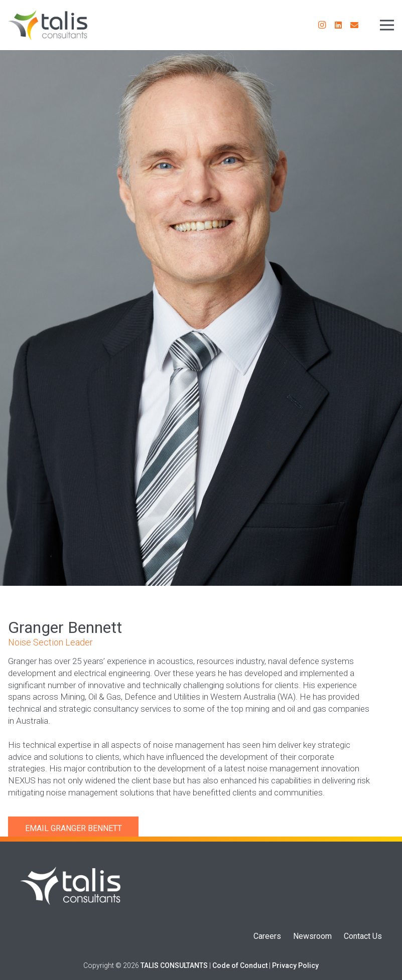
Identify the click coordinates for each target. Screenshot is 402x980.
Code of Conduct (240, 965)
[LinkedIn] (338, 25)
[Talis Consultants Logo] (48, 25)
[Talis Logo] (70, 886)
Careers (267, 936)
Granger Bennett (86, 828)
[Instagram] (322, 25)
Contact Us (363, 936)
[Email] (354, 25)
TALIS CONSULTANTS (174, 965)
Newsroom (312, 936)
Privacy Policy (295, 965)
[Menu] (387, 25)
